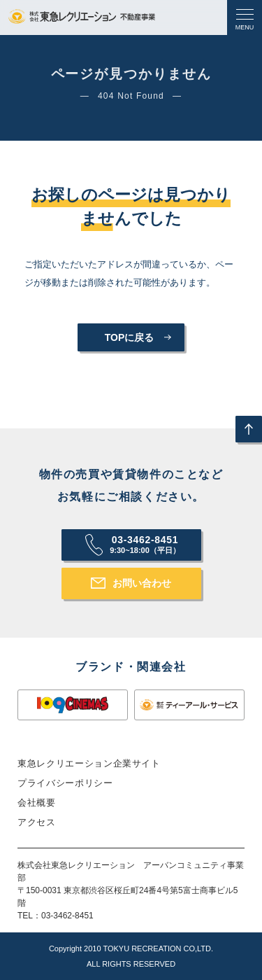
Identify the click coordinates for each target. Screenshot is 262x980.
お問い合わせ (142, 583)
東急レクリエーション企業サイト (89, 763)
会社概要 (37, 803)
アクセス (37, 822)
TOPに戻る (130, 337)
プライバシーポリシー (65, 783)
